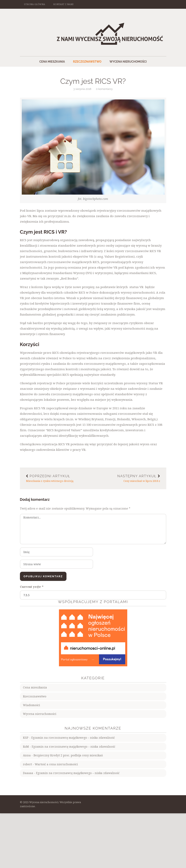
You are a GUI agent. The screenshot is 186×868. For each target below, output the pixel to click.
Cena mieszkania (52, 62)
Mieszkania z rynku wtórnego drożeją (57, 478)
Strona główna (35, 4)
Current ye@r (32, 587)
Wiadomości (32, 705)
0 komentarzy (104, 89)
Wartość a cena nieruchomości (56, 764)
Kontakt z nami (63, 4)
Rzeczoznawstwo (87, 62)
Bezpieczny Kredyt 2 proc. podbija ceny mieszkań (68, 755)
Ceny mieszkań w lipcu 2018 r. (130, 478)
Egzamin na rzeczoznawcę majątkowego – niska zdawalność (73, 738)
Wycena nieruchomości (128, 62)
